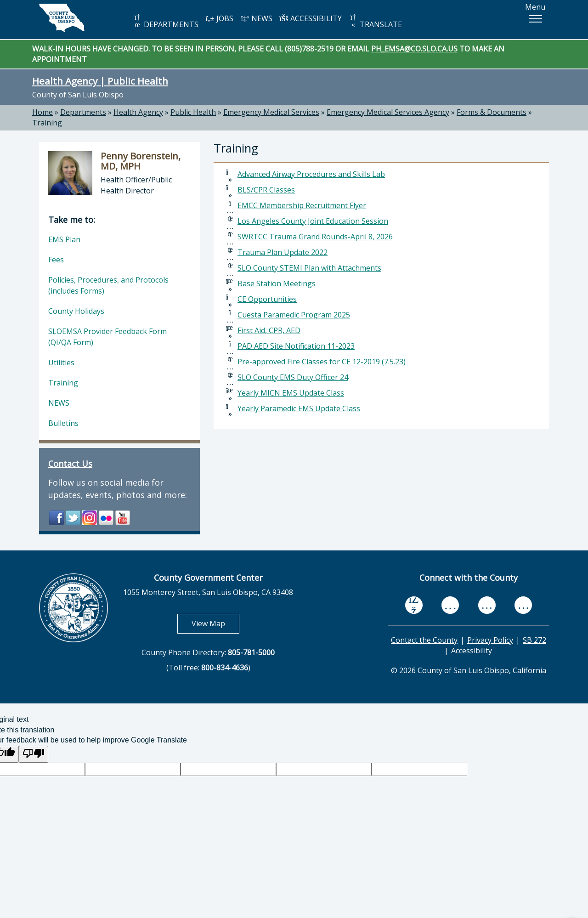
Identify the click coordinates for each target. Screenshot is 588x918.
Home (42, 112)
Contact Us (70, 464)
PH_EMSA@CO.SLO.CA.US (414, 49)
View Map (215, 623)
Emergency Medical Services (271, 112)
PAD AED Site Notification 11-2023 (296, 346)
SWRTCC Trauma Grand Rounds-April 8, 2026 (315, 237)
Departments (83, 112)
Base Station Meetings (277, 283)
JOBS (219, 18)
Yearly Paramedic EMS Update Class (299, 408)
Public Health (193, 112)
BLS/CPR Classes (266, 190)
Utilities (61, 363)
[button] (535, 19)
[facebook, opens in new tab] (414, 605)
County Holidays (76, 311)
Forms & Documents (492, 112)
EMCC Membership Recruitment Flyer (302, 205)
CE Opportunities (267, 299)
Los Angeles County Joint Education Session (313, 221)
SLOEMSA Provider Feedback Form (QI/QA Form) (107, 337)
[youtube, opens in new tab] (450, 605)
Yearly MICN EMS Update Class (291, 393)
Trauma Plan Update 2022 (283, 252)
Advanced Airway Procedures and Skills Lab (311, 174)
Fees (56, 260)
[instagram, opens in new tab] (523, 605)
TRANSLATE (375, 21)
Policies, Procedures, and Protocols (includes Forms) (108, 285)
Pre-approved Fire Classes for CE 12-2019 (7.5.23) (322, 362)
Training (47, 123)
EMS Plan (64, 239)
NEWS (256, 18)
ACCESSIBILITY (311, 18)
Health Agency (138, 112)
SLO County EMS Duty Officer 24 (293, 377)
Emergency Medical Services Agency (388, 112)
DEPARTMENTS (166, 21)
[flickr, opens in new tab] (487, 605)
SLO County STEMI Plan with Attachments (309, 268)
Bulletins (63, 423)
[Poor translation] (34, 754)
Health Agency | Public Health (100, 81)
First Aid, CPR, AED (269, 330)
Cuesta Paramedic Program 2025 (294, 315)
